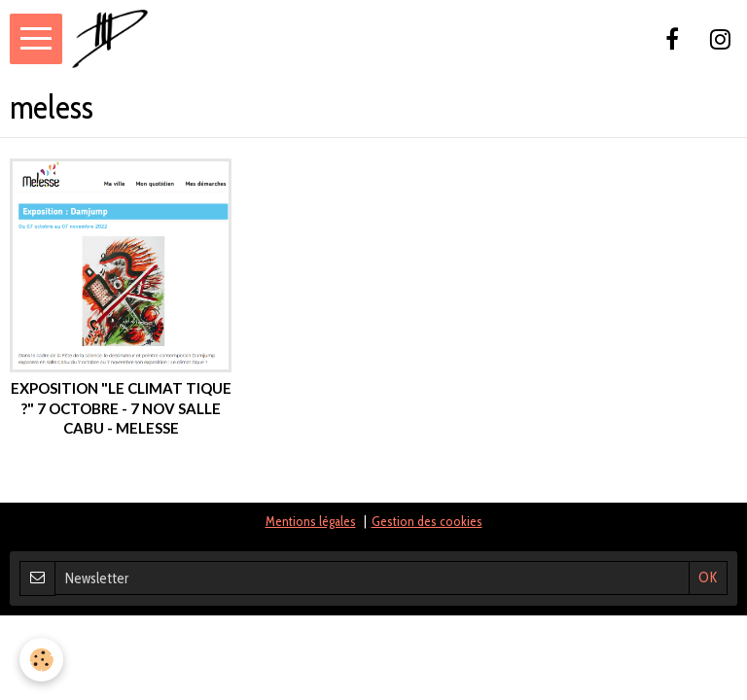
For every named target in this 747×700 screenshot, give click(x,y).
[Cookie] (41, 660)
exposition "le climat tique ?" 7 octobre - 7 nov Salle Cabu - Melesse (121, 408)
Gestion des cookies (427, 521)
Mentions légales (311, 521)
